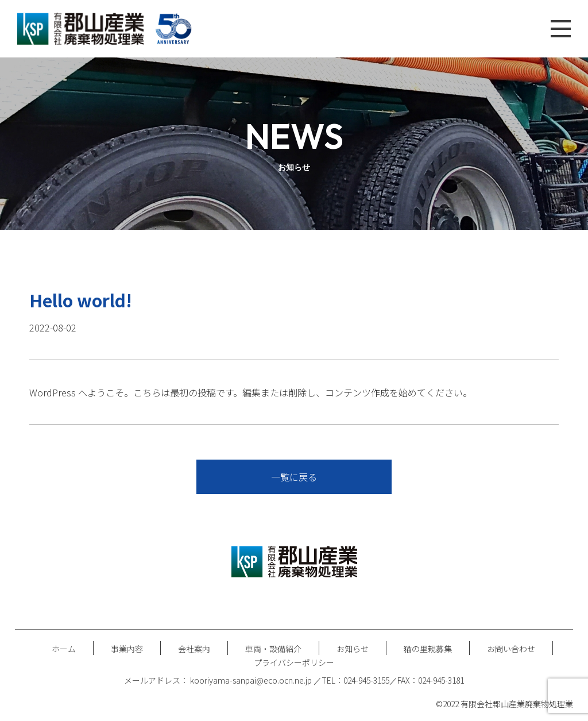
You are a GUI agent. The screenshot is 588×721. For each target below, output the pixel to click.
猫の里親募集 (428, 649)
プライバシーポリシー (294, 662)
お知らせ (353, 649)
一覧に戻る (294, 477)
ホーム (64, 649)
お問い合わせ (511, 649)
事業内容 (127, 649)
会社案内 (194, 649)
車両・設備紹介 (273, 649)
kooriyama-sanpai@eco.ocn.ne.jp (252, 680)
